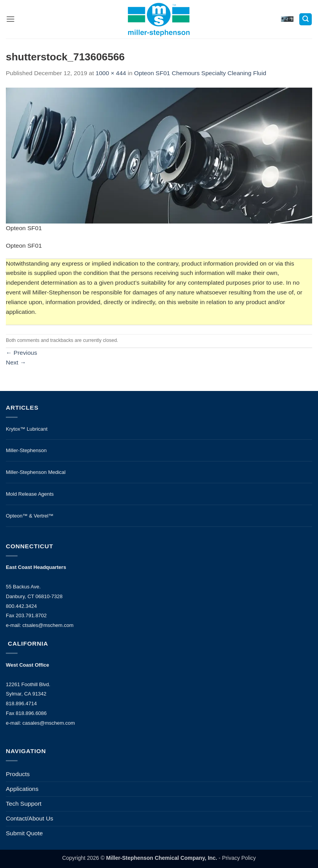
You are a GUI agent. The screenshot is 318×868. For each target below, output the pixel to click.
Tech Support (24, 804)
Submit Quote (24, 833)
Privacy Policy (239, 858)
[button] (11, 19)
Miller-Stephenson (26, 450)
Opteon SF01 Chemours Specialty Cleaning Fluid (200, 73)
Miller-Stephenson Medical (36, 472)
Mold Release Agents (30, 494)
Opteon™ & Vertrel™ (30, 516)
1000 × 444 (111, 73)
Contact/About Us (30, 818)
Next (16, 362)
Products (18, 774)
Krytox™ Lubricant (27, 429)
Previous (21, 353)
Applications (22, 789)
